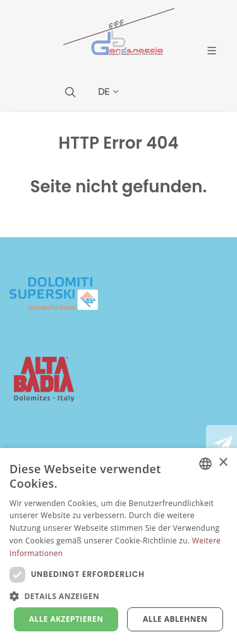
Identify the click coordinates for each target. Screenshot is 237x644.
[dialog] (118, 546)
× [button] (223, 463)
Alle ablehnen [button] (175, 619)
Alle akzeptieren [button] (66, 619)
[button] (118, 596)
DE (108, 92)
